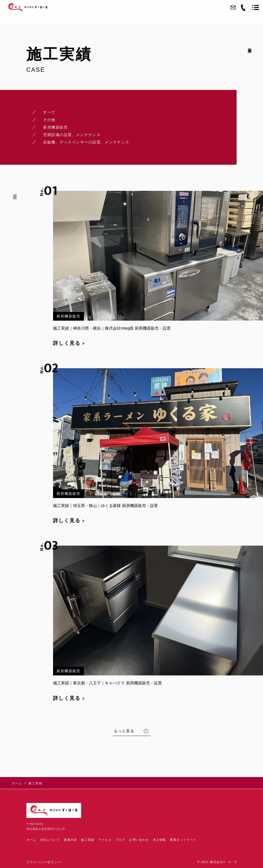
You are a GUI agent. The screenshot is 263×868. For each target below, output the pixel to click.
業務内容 (70, 840)
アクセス (105, 840)
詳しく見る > (69, 343)
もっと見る (124, 731)
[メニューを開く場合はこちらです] (256, 7)
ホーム (31, 840)
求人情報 (160, 840)
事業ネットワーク (183, 840)
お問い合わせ (139, 840)
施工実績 (88, 840)
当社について (50, 840)
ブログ (120, 840)
